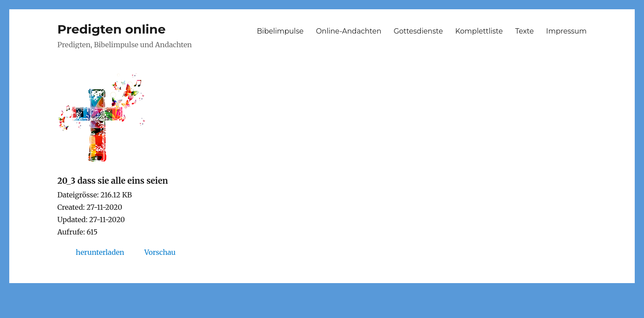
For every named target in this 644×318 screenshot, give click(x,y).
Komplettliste (479, 31)
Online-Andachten (348, 31)
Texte (524, 31)
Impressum (566, 31)
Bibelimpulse (280, 31)
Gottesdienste (418, 31)
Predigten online (111, 29)
